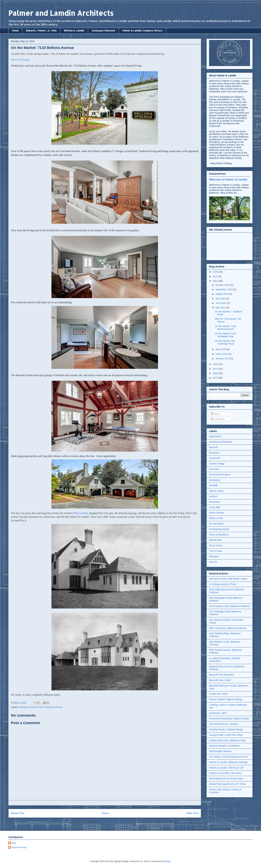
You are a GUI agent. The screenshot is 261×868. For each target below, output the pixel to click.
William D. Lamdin (74, 31)
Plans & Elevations (219, 535)
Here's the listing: (20, 60)
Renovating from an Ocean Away (226, 779)
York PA (213, 562)
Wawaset (214, 556)
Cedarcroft (214, 458)
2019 (216, 378)
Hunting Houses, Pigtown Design (226, 729)
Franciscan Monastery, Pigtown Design (229, 718)
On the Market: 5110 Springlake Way (226, 335)
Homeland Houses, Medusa (223, 724)
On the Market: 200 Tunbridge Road (225, 342)
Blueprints (214, 453)
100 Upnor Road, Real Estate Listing (228, 579)
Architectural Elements (221, 442)
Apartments (215, 436)
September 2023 (224, 289)
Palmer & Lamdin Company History (142, 31)
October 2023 (223, 285)
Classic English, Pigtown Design (226, 699)
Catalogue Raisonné (103, 31)
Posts (215, 414)
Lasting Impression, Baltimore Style (227, 740)
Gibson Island (216, 491)
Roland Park (215, 540)
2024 (216, 276)
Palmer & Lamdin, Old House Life (226, 768)
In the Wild (215, 507)
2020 (216, 373)
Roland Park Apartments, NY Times (227, 784)
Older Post (192, 813)
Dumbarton (215, 480)
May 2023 (221, 308)
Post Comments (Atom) (111, 822)
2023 (216, 281)
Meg (14, 843)
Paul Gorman (81, 513)
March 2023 (222, 354)
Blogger (167, 861)
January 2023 (223, 358)
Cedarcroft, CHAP (218, 694)
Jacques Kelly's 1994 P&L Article (226, 735)
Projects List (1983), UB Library (225, 773)
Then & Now (215, 551)
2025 (216, 272)
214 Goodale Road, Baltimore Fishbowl (229, 606)
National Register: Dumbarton (224, 746)
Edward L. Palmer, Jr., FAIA (41, 31)
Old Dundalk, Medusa (220, 751)
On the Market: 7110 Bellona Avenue (226, 328)
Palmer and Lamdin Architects (61, 13)
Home (15, 31)
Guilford (213, 496)
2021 (216, 369)
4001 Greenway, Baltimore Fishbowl (228, 628)
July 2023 (221, 299)
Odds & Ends (36, 707)
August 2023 (222, 294)
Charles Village (217, 464)
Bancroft (213, 447)
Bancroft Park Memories (222, 675)
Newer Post (18, 813)
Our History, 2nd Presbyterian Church (228, 757)
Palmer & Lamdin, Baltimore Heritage (228, 762)
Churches (214, 469)
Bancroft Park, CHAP (220, 680)
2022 (216, 364)
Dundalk (213, 485)
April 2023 (221, 349)
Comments (218, 419)
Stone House (216, 545)
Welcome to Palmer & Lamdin (228, 179)
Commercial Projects (220, 475)
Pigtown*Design (19, 847)
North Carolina (217, 513)
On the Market (216, 524)
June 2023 (221, 303)
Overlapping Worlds (53, 707)
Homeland (24, 707)
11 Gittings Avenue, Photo (223, 584)
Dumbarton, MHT (218, 713)
